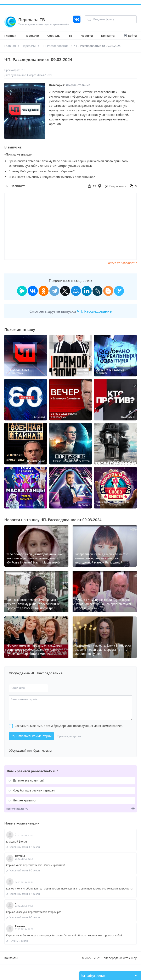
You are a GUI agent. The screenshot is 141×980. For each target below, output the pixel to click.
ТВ (70, 36)
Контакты (108, 36)
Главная (10, 36)
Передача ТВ (32, 20)
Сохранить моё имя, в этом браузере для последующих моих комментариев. (69, 726)
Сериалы (54, 36)
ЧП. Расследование (55, 46)
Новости (87, 36)
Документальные (78, 85)
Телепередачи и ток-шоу (119, 958)
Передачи (32, 36)
